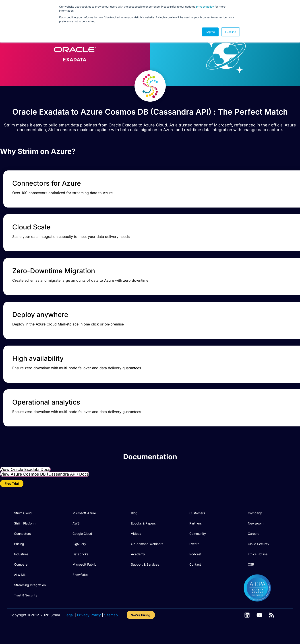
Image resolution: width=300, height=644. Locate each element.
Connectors (22, 541)
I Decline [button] (231, 32)
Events (194, 551)
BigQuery (79, 551)
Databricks (80, 561)
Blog (134, 520)
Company (255, 520)
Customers (197, 520)
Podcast (195, 561)
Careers (253, 541)
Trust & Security (26, 602)
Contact (195, 572)
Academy (138, 561)
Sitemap (111, 622)
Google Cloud (82, 541)
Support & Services (145, 572)
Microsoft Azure (84, 520)
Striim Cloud (23, 520)
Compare (21, 572)
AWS (76, 530)
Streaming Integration (30, 592)
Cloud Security (259, 551)
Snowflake (80, 582)
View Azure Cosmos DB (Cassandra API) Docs (45, 481)
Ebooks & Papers (143, 530)
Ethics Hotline (258, 561)
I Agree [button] (210, 32)
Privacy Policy (89, 622)
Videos (136, 541)
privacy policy (205, 7)
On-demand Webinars (147, 551)
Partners (196, 530)
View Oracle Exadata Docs (25, 477)
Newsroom (256, 530)
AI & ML (20, 582)
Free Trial (12, 491)
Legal (69, 622)
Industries (21, 561)
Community (198, 541)
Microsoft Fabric (84, 572)
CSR (251, 572)
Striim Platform (25, 530)
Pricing (19, 551)
